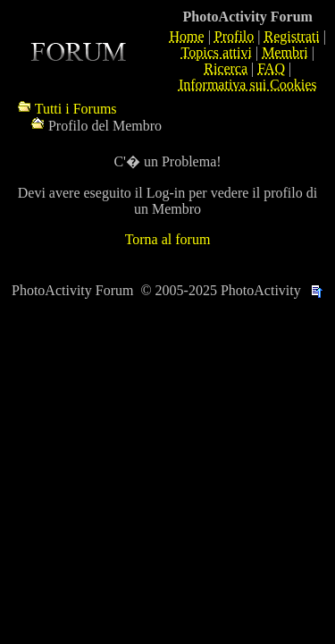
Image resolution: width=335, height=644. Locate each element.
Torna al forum (168, 239)
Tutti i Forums (76, 109)
